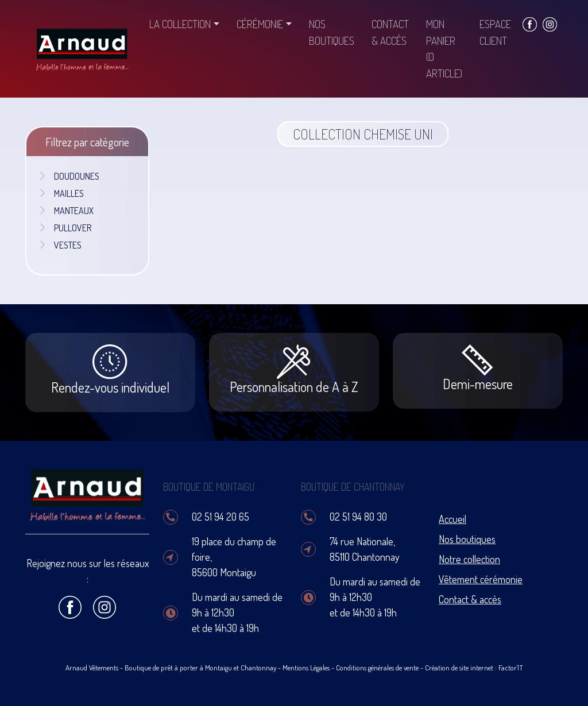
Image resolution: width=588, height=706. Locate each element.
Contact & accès (390, 32)
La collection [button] (180, 24)
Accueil (452, 519)
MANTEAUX (66, 211)
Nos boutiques (332, 32)
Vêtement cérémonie (481, 579)
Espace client (495, 32)
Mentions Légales (306, 668)
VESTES (60, 245)
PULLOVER (65, 228)
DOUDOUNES (69, 176)
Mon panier (444, 49)
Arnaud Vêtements (92, 668)
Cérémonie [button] (260, 24)
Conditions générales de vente (377, 668)
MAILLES (61, 193)
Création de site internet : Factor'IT (474, 668)
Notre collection (469, 559)
